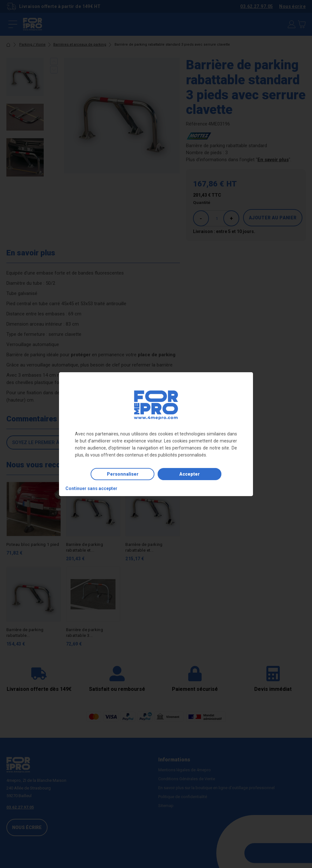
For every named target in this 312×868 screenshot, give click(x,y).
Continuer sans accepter (91, 488)
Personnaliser (123, 474)
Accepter (189, 474)
